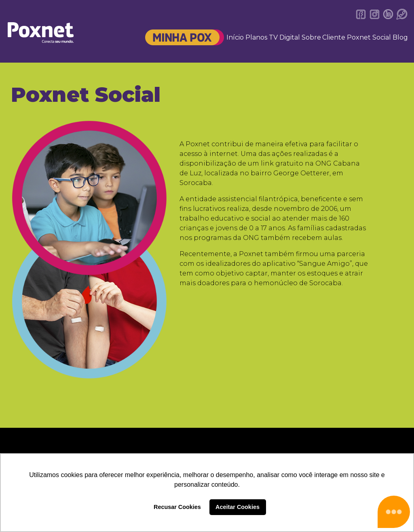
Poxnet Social (369, 37)
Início (235, 37)
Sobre (311, 37)
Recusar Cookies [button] (177, 507)
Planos (256, 37)
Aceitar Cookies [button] (238, 507)
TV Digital (284, 37)
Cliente (334, 37)
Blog (400, 37)
